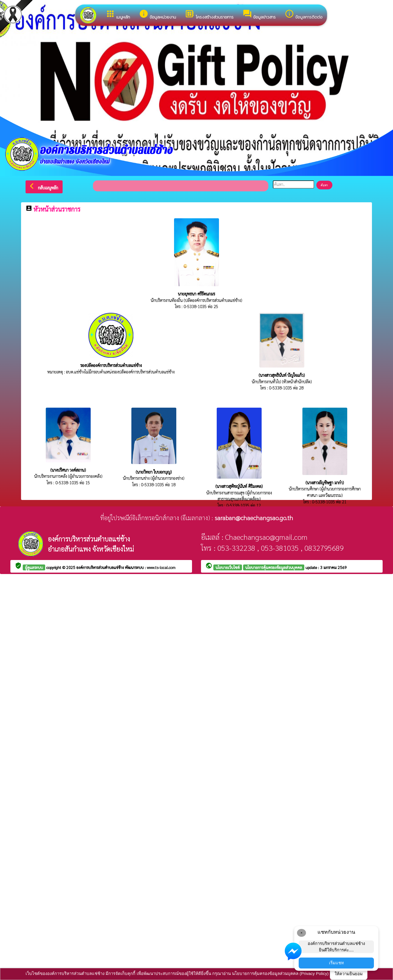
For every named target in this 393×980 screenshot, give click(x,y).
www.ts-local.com (161, 567)
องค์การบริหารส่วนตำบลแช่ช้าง (101, 567)
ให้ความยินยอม (349, 974)
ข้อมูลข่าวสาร (259, 15)
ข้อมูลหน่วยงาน (157, 15)
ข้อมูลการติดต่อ (304, 15)
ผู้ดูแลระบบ (34, 567)
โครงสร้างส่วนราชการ (209, 15)
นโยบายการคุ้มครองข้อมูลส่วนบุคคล (274, 567)
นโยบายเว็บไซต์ (228, 567)
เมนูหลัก (118, 15)
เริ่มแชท (336, 963)
